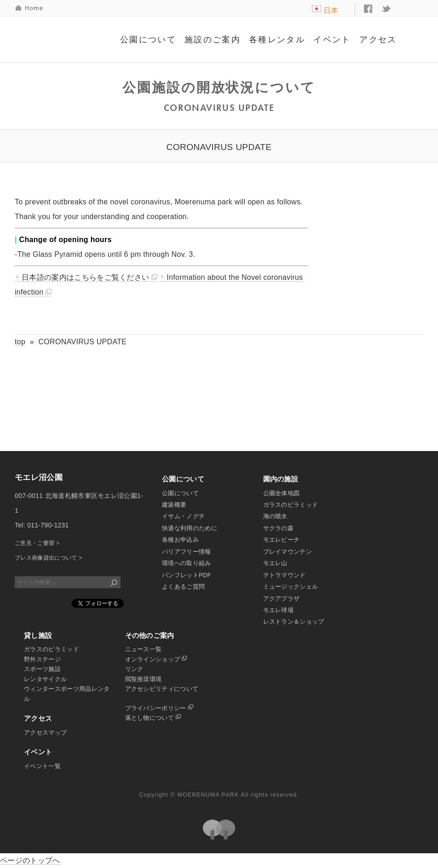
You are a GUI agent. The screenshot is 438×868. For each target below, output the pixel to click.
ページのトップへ (30, 860)
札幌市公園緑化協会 (219, 830)
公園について (148, 40)
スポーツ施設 (42, 669)
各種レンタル (277, 40)
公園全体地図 (282, 493)
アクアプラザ (282, 599)
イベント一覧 (42, 766)
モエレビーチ (282, 540)
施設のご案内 (213, 40)
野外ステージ (42, 659)
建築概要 (174, 505)
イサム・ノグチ (183, 516)
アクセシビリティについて (162, 689)
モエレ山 (275, 563)
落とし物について (153, 718)
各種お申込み (180, 540)
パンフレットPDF (187, 575)
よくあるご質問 (183, 587)
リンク (134, 669)
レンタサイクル (45, 679)
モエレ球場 (279, 610)
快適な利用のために (190, 528)
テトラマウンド (285, 575)
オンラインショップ (156, 659)
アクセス (378, 40)
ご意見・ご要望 (37, 543)
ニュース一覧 (144, 649)
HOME (30, 8)
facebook (368, 9)
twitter (386, 9)
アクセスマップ (45, 732)
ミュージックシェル (291, 587)
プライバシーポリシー (159, 708)
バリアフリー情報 (187, 552)
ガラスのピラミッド (291, 505)
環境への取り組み (187, 563)
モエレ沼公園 (64, 34)
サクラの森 (279, 528)
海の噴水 (275, 516)
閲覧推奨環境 (144, 679)
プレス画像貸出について (49, 558)
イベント (332, 40)
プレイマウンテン (288, 552)
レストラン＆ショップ (294, 622)
